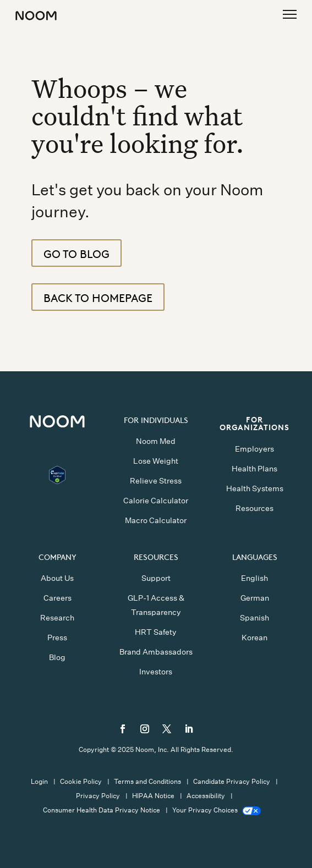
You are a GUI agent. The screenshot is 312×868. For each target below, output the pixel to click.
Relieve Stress (156, 481)
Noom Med (156, 441)
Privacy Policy (98, 796)
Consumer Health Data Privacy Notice (102, 810)
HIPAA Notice (153, 796)
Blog (57, 657)
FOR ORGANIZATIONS (254, 423)
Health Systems (255, 488)
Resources (254, 508)
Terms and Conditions (147, 781)
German (255, 598)
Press (57, 638)
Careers (58, 598)
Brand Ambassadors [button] (156, 652)
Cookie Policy (81, 781)
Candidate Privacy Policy (232, 781)
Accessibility (206, 796)
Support (156, 578)
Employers (254, 449)
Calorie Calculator (156, 501)
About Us (57, 578)
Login (39, 781)
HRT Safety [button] (156, 632)
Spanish (254, 618)
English (254, 578)
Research (57, 618)
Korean (254, 638)
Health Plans (254, 469)
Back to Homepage (98, 297)
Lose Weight (156, 461)
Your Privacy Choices (216, 810)
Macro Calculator (156, 520)
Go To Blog (76, 253)
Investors (156, 672)
